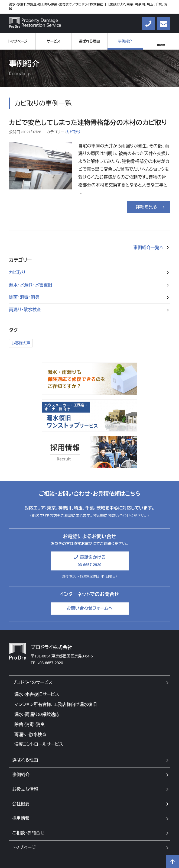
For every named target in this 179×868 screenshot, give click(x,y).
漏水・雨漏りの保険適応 (37, 714)
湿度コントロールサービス (39, 744)
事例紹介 (125, 41)
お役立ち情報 (25, 789)
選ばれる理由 (89, 41)
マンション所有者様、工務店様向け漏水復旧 (56, 704)
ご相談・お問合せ (28, 833)
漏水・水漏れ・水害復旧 (31, 285)
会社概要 (21, 804)
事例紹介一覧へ (148, 248)
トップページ (18, 41)
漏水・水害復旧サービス (37, 694)
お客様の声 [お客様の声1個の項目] (21, 343)
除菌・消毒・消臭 (24, 297)
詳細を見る (146, 207)
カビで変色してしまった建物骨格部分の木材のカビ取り (88, 123)
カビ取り (73, 132)
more (161, 45)
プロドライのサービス (32, 683)
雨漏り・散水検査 (25, 310)
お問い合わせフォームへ (89, 608)
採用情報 (21, 818)
